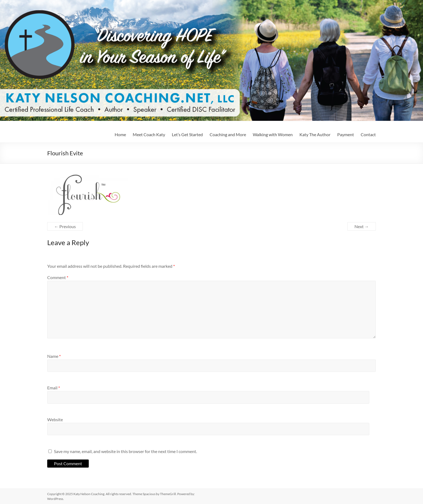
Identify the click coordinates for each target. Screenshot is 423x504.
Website (55, 419)
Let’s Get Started (187, 134)
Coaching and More (228, 134)
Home (120, 134)
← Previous (65, 226)
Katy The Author (315, 134)
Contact (368, 134)
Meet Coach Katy (149, 134)
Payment (346, 134)
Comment (58, 277)
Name (54, 356)
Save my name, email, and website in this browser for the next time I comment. (125, 451)
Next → (362, 226)
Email (54, 388)
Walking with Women (273, 134)
